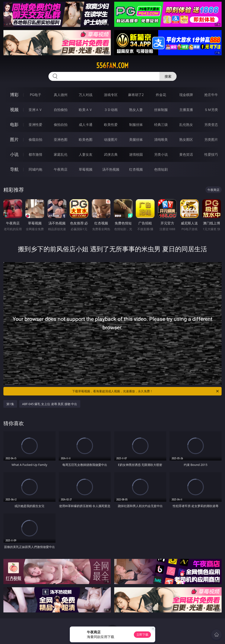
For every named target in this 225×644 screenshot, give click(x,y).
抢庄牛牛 (211, 95)
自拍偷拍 (61, 110)
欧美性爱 (111, 125)
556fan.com (112, 65)
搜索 (168, 76)
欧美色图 (86, 140)
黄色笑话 (186, 154)
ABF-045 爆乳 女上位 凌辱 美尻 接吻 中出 (50, 404)
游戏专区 (111, 95)
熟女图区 (186, 140)
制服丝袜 (136, 125)
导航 (14, 169)
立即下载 (142, 635)
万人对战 (86, 95)
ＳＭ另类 (211, 110)
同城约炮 (35, 169)
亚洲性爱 (35, 125)
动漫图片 (111, 140)
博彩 (14, 95)
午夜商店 (61, 169)
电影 (14, 124)
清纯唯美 (161, 140)
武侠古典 (111, 154)
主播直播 (186, 110)
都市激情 (35, 154)
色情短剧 (161, 169)
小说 (14, 154)
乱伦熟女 (186, 125)
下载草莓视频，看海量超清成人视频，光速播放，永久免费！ (146, 391)
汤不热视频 (111, 169)
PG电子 (36, 95)
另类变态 (211, 125)
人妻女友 (86, 154)
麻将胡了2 (136, 95)
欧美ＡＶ (86, 110)
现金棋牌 (186, 95)
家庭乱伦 (61, 154)
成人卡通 (86, 125)
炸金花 (161, 95)
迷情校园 (136, 154)
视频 (14, 110)
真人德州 (61, 95)
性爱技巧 (211, 154)
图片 (14, 139)
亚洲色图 (61, 140)
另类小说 (161, 154)
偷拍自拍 (61, 125)
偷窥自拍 (35, 140)
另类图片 (211, 140)
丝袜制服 (161, 110)
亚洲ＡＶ (35, 110)
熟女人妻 (136, 110)
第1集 (10, 404)
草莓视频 (86, 169)
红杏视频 (136, 169)
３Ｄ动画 (111, 110)
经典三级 (161, 125)
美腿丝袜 (136, 140)
